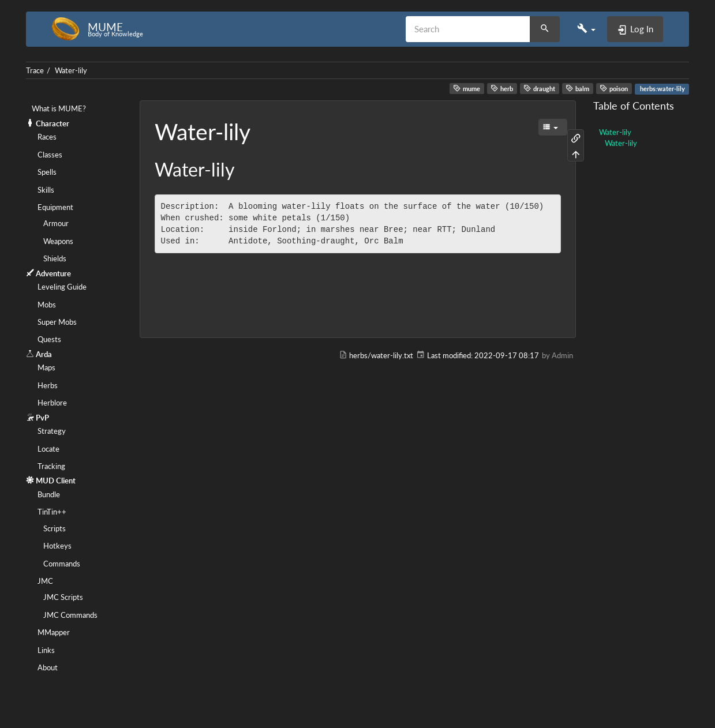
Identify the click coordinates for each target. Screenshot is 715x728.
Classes (50, 155)
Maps (46, 367)
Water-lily (71, 70)
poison (614, 88)
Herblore (52, 403)
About (48, 667)
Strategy (52, 431)
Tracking (51, 466)
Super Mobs (57, 322)
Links (46, 650)
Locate (48, 449)
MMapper (54, 632)
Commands (62, 564)
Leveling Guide (62, 287)
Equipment (55, 207)
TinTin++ (52, 512)
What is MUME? (59, 108)
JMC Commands (70, 615)
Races (47, 137)
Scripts (55, 528)
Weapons (58, 241)
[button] (586, 29)
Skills (46, 190)
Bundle (49, 494)
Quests (49, 339)
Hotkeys (57, 546)
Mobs (47, 305)
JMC (45, 581)
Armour (56, 223)
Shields (55, 258)
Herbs (48, 385)
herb (502, 88)
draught (539, 88)
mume (467, 88)
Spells (47, 172)
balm (577, 88)
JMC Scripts (63, 597)
